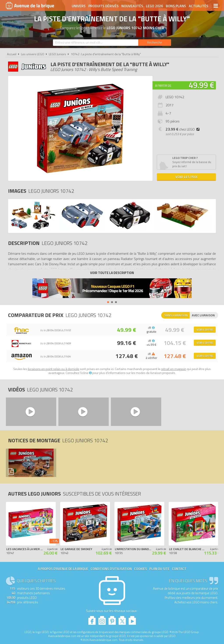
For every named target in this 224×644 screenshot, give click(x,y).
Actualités (199, 6)
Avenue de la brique (30, 5)
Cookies (141, 569)
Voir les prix (186, 177)
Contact (179, 569)
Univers (79, 6)
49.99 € (201, 85)
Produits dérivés (103, 6)
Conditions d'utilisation (111, 569)
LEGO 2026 (154, 6)
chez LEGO (183, 129)
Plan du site (159, 569)
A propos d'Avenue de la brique (63, 569)
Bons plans (176, 6)
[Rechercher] (155, 43)
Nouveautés (132, 6)
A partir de (163, 85)
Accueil (12, 54)
